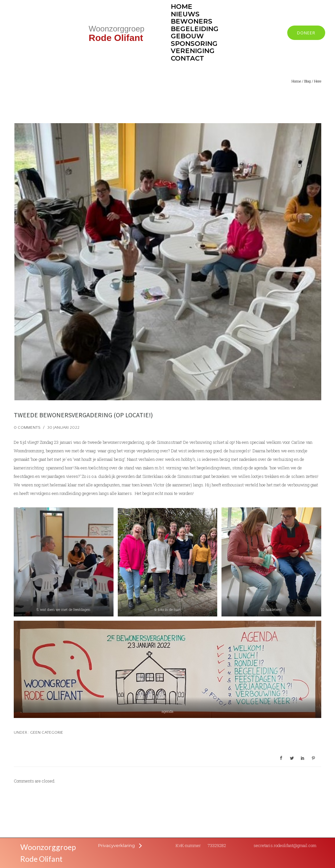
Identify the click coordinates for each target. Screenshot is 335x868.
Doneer (306, 33)
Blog (308, 81)
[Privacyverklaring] (120, 845)
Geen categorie (46, 732)
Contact (187, 58)
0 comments (27, 427)
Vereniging (193, 51)
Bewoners (192, 21)
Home (296, 81)
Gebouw (187, 36)
